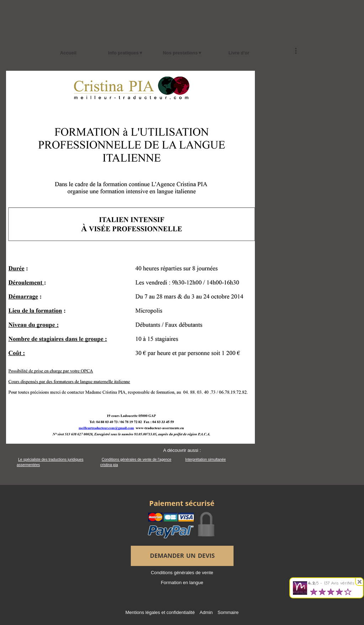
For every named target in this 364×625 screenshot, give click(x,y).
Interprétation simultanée (205, 460)
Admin (206, 612)
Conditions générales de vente (182, 573)
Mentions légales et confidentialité (160, 612)
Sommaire (228, 612)
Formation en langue (182, 583)
